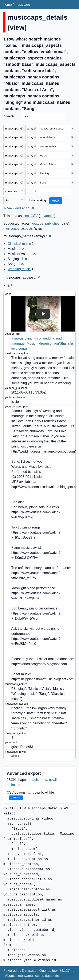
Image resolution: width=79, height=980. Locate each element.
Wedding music (19, 269)
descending (36, 200)
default (33, 780)
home (8, 5)
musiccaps (23, 5)
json (26, 216)
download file (41, 792)
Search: (9, 116)
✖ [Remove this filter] (72, 129)
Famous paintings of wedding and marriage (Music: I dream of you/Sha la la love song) (43, 343)
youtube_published (46, 223)
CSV (34, 216)
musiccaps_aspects (18, 228)
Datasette (29, 971)
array (44, 780)
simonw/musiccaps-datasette (37, 976)
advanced (47, 216)
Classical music (19, 244)
